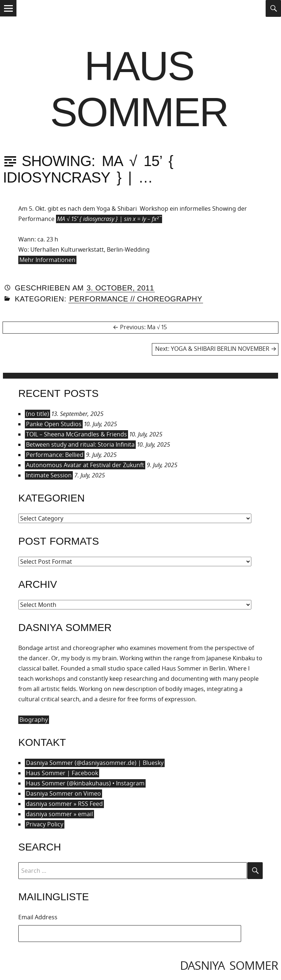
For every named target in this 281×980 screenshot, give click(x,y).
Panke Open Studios (54, 424)
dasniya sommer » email (59, 814)
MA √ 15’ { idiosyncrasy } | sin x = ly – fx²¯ (109, 219)
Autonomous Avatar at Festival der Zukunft (85, 465)
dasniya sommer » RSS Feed (64, 804)
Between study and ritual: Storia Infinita (80, 444)
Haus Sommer (139, 89)
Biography (34, 720)
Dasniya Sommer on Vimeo (63, 793)
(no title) (38, 414)
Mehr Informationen (47, 260)
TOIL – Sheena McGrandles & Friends (76, 434)
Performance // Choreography (136, 299)
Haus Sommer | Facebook (62, 773)
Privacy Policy (45, 824)
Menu (8, 16)
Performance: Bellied (55, 455)
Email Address (38, 917)
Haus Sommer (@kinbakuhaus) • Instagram (85, 783)
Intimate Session (49, 475)
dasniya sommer (229, 965)
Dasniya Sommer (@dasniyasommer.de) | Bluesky (95, 763)
